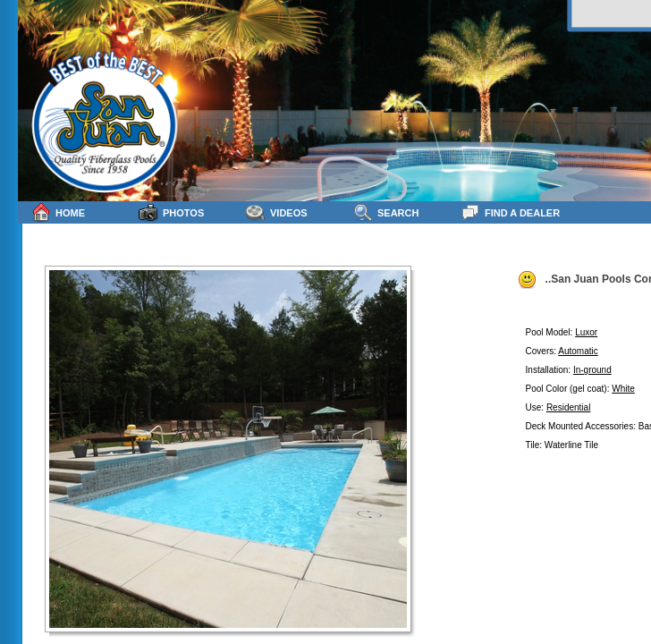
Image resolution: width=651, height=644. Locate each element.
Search (386, 212)
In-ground (592, 370)
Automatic (578, 351)
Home (58, 212)
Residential (568, 407)
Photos (171, 212)
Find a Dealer (510, 212)
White (623, 389)
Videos (277, 212)
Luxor (586, 332)
